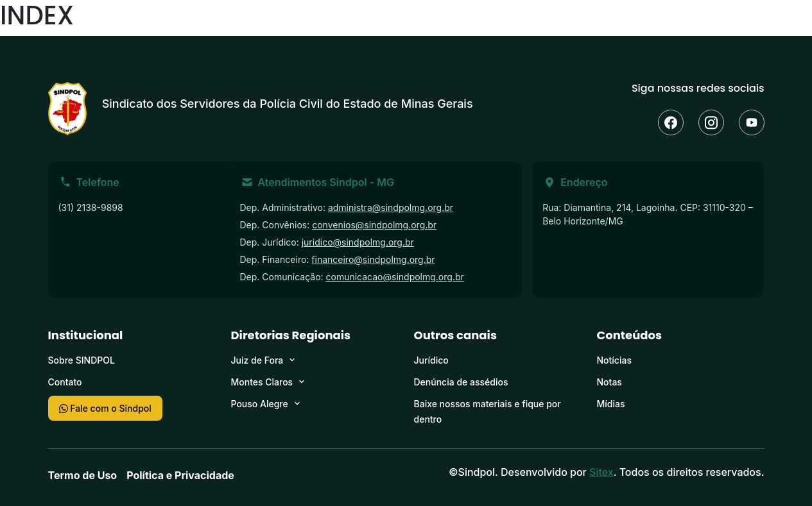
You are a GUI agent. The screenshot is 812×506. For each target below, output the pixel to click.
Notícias (614, 360)
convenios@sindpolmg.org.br (374, 225)
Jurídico (431, 360)
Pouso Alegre (260, 404)
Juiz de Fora (257, 360)
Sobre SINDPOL (82, 360)
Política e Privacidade (180, 475)
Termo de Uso (83, 475)
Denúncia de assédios (461, 382)
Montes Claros (262, 382)
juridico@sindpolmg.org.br (358, 242)
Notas (609, 382)
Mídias (611, 404)
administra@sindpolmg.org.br (391, 207)
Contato (65, 382)
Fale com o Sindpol (105, 408)
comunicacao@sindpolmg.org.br (395, 277)
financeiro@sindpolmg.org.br (373, 259)
